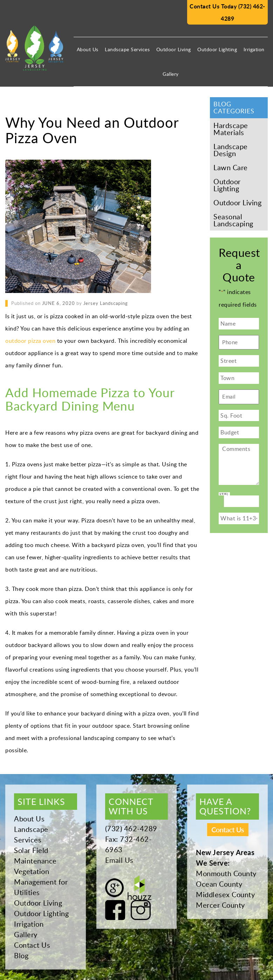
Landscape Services (127, 49)
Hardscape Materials (231, 129)
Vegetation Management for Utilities (41, 882)
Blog (21, 955)
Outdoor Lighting (217, 49)
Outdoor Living (174, 49)
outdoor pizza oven (30, 341)
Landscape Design (231, 150)
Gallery (171, 74)
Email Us (119, 860)
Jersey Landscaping (106, 303)
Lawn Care (231, 167)
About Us (88, 49)
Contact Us (32, 945)
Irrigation (254, 49)
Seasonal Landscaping (233, 220)
